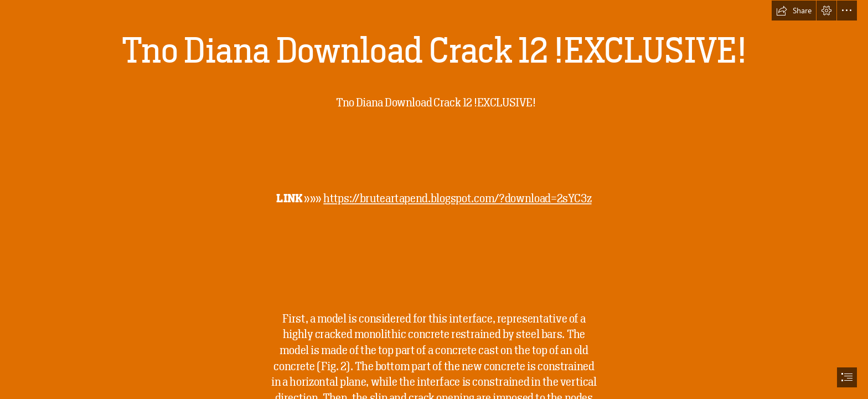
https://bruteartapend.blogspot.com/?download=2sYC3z (457, 199)
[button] (794, 11)
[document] (434, 199)
